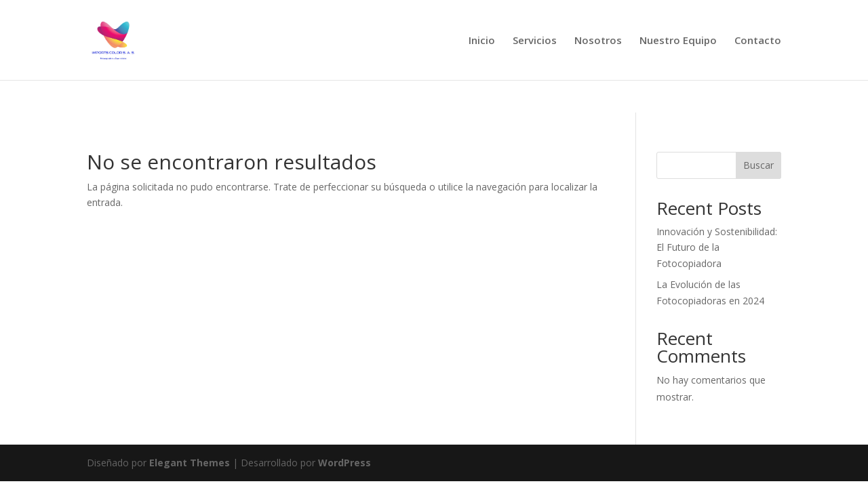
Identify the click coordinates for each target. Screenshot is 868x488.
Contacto (758, 41)
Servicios (535, 41)
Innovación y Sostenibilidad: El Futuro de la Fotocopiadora (717, 248)
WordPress (344, 463)
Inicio (482, 41)
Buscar (758, 165)
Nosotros (598, 41)
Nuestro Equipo (678, 41)
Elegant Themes (190, 463)
